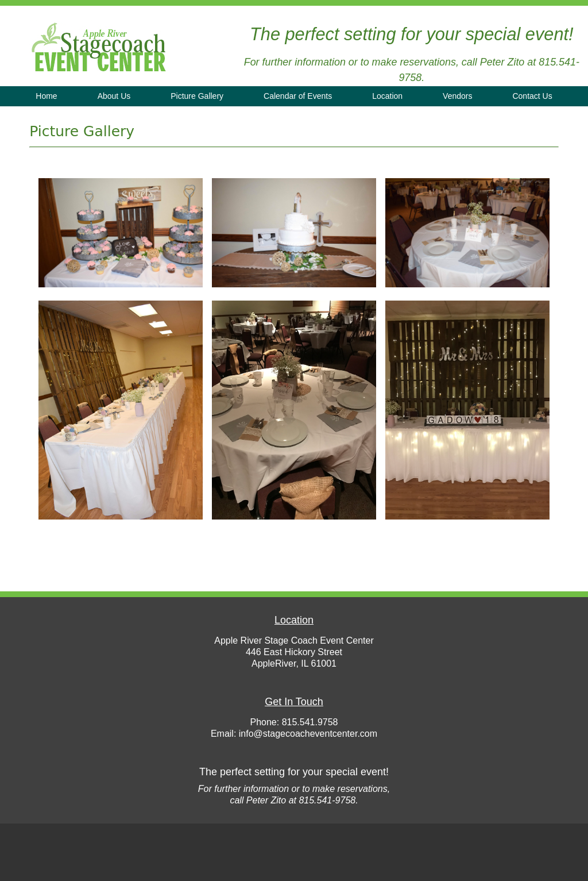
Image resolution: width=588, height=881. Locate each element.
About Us (114, 96)
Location (387, 96)
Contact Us (532, 96)
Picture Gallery (197, 96)
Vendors (457, 96)
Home (46, 96)
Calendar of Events (298, 96)
